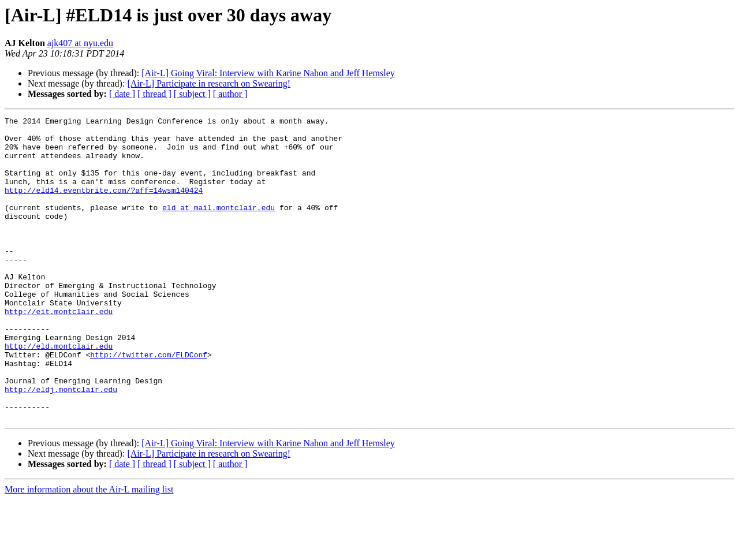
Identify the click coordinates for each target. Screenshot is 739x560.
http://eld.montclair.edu (59, 393)
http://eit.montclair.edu (59, 351)
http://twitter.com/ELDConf (149, 403)
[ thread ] (154, 94)
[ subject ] (192, 94)
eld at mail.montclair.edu (219, 226)
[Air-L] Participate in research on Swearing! (209, 83)
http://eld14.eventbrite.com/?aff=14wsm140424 (104, 206)
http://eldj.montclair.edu (61, 445)
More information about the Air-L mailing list (89, 550)
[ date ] (122, 94)
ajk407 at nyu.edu (80, 43)
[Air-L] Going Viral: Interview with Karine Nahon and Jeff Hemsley (268, 73)
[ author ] (230, 94)
